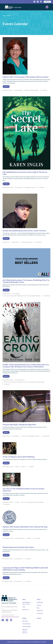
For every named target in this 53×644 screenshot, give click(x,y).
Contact (39, 618)
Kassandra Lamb (19, 90)
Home (4, 16)
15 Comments (28, 581)
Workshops (40, 611)
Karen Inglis (19, 187)
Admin (18, 467)
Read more (6, 87)
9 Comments (45, 90)
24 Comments (47, 296)
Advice (39, 600)
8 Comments (7, 384)
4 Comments (39, 242)
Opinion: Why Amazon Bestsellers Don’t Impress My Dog (25, 527)
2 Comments (41, 187)
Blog (38, 608)
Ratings (24, 618)
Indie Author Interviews (30, 187)
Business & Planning (30, 90)
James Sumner (16, 242)
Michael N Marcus (20, 538)
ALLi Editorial (19, 559)
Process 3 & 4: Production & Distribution (13, 296)
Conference (40, 613)
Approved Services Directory (25, 631)
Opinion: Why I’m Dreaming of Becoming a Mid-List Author (26, 77)
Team (24, 607)
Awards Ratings (26, 626)
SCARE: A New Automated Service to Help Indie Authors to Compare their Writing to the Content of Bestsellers (26, 366)
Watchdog (25, 621)
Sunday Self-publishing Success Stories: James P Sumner (24, 231)
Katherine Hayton (20, 380)
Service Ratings (26, 624)
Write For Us (26, 610)
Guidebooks (40, 602)
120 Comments (46, 436)
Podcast (39, 605)
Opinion (37, 90)
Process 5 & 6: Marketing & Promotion (32, 296)
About (24, 600)
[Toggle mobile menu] (47, 7)
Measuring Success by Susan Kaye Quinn (18, 547)
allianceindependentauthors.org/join (10, 617)
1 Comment (31, 467)
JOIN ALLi (47, 2)
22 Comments (37, 538)
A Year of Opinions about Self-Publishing (19, 457)
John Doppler (17, 294)
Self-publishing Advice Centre (26, 603)
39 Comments (28, 559)
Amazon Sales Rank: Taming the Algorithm (19, 425)
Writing (43, 382)
